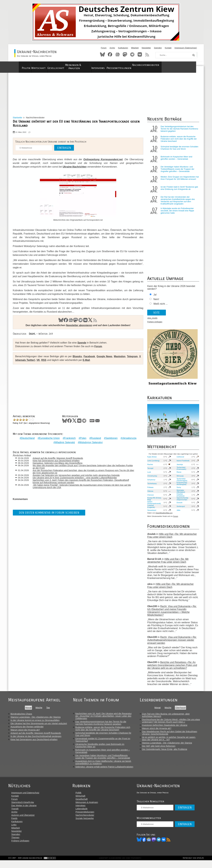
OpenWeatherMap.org (163, 515)
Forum (104, 48)
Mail (99, 423)
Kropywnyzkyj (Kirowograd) (181, 486)
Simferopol (180, 509)
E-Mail (90, 362)
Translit (15, 815)
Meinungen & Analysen (93, 65)
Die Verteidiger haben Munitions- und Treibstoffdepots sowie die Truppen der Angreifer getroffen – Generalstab (176, 172)
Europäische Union (49, 438)
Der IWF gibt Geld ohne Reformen (162, 748)
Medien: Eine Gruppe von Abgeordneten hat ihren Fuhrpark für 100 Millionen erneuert (177, 182)
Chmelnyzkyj (151, 478)
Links (14, 831)
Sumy (178, 490)
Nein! (155, 302)
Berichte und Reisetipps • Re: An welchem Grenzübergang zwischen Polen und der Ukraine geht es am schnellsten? (171, 668)
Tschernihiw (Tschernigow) (181, 482)
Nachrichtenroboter (178, 65)
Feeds (14, 825)
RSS (147, 54)
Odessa (149, 494)
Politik (25, 65)
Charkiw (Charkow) (179, 497)
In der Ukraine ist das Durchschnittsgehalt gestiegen (36, 739)
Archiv (112, 48)
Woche (40, 710)
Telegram (132, 54)
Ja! (154, 297)
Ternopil (149, 471)
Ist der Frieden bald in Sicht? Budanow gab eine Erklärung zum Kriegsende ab (178, 191)
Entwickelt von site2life (193, 866)
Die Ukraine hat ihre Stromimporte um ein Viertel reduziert (39, 726)
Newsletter (146, 48)
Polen (82, 438)
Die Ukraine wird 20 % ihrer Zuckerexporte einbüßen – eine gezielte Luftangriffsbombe (77, 478)
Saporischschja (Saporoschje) (181, 501)
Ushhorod (179, 459)
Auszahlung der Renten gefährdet (27, 729)
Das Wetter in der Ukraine (24, 812)
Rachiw (149, 467)
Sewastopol (151, 513)
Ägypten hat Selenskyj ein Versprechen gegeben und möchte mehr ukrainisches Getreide (79, 476)
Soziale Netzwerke (88, 825)
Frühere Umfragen (154, 324)
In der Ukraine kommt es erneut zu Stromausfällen (35, 723)
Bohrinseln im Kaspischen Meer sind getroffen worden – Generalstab (175, 160)
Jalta (177, 513)
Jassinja (179, 467)
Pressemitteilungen (146, 65)
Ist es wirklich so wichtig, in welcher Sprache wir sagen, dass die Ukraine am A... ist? (173, 741)
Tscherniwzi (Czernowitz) (180, 471)
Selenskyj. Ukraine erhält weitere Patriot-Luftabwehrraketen (107, 769)
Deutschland (27, 438)
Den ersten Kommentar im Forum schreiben (51, 513)
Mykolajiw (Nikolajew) (180, 494)
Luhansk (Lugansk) (150, 509)
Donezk (178, 505)
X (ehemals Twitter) (28, 362)
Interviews (121, 65)
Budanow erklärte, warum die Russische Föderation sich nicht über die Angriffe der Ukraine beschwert (178, 141)
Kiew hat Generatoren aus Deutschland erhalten (59, 461)
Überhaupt (184, 710)
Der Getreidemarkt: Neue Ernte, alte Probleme (168, 752)
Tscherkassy (151, 486)
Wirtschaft (43, 65)
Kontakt (168, 48)
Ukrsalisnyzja (128, 438)
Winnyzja (179, 478)
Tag (49, 710)
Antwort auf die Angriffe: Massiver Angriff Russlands (60, 459)
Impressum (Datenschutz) (186, 48)
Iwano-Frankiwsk (179, 463)
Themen (15, 844)
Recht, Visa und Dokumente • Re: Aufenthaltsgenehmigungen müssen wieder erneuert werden (171, 642)
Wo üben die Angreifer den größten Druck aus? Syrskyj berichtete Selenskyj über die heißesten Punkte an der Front (82, 467)
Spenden (158, 48)
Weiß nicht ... (160, 306)
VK (85, 322)
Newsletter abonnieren (78, 328)
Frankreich (69, 438)
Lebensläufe (85, 815)
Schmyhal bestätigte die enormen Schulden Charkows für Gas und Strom (178, 150)
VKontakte (140, 54)
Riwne (178, 474)
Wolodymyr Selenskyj (90, 443)
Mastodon (125, 54)
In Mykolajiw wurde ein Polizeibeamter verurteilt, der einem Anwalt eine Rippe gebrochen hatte (176, 213)
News (117, 54)
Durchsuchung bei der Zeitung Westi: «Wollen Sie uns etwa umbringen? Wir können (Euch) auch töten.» (175, 723)
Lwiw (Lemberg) (152, 463)
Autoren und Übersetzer (23, 822)
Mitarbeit (135, 48)
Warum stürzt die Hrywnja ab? (25, 732)
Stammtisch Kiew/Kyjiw (23, 809)
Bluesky (102, 54)
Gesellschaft (65, 65)
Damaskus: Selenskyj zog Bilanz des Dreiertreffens (60, 464)
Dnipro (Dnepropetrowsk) (153, 505)
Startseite (19, 120)
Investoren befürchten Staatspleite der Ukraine (168, 728)
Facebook (110, 54)
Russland (95, 438)
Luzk (148, 474)
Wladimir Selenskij (64, 443)
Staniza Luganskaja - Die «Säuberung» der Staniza (36, 719)
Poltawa (149, 490)
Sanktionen (111, 438)
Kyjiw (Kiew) (151, 459)
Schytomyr (150, 482)
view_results (151, 321)
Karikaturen (123, 48)
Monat (29, 710)
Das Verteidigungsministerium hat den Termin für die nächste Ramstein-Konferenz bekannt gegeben (178, 131)
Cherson (150, 497)
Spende (83, 345)
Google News (104, 359)
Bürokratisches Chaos (21, 716)
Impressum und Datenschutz (25, 799)
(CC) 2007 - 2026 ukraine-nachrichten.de (25, 866)
